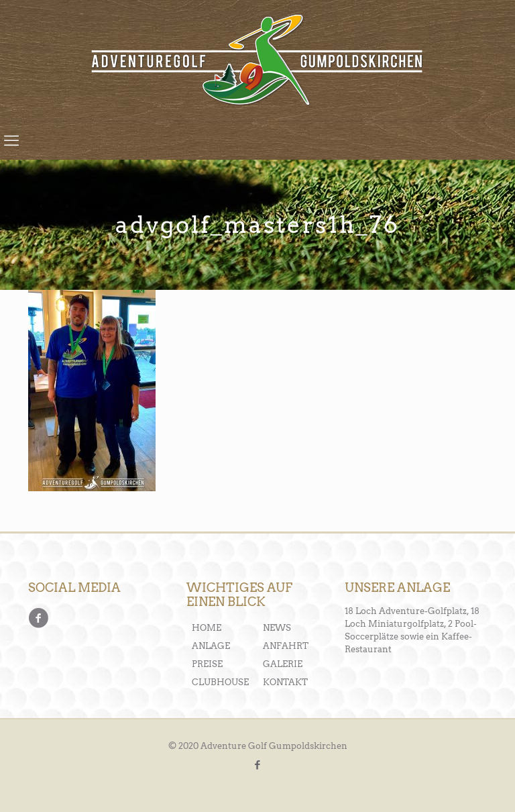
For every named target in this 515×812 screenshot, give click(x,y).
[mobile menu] (11, 140)
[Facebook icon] (258, 765)
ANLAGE (211, 646)
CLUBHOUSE (220, 682)
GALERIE (283, 664)
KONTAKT (285, 682)
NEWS (277, 628)
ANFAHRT (286, 646)
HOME (207, 628)
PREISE (207, 664)
